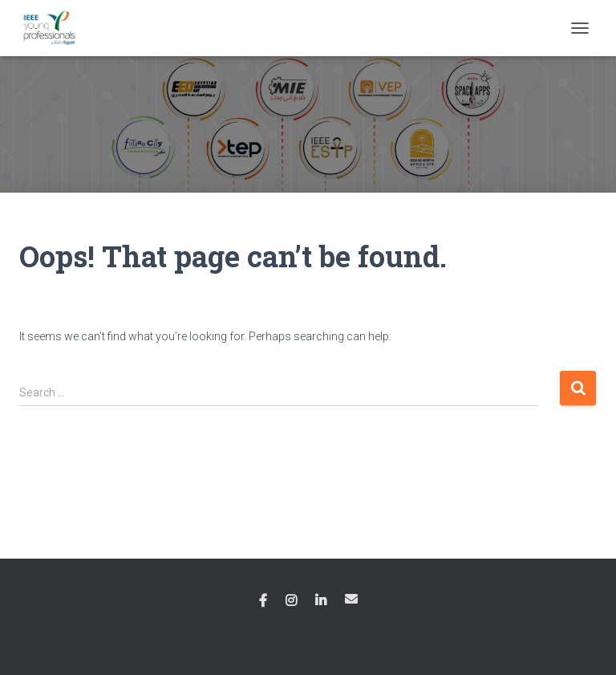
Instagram (291, 601)
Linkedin (321, 601)
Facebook (263, 601)
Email (351, 599)
